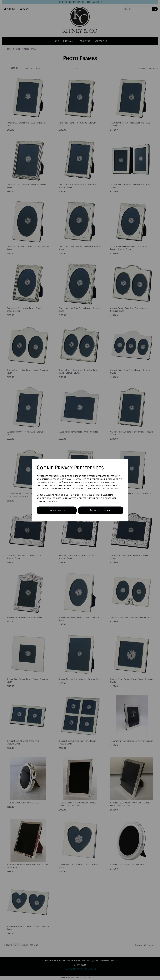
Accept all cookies (101, 510)
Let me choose (57, 510)
